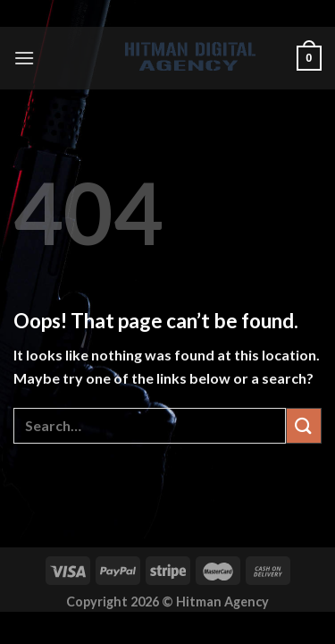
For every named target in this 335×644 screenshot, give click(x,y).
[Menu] (24, 58)
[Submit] (304, 425)
